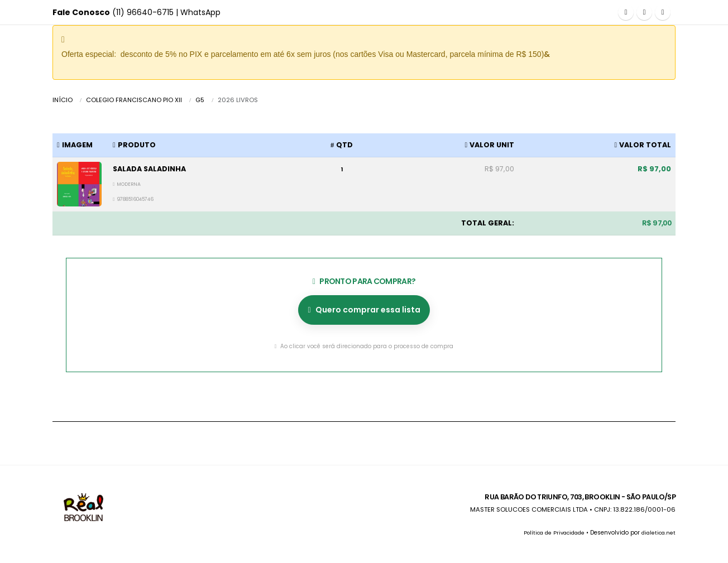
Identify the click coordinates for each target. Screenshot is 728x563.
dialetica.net (657, 533)
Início (63, 100)
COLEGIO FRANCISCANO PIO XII (134, 100)
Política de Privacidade (549, 533)
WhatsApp (200, 12)
